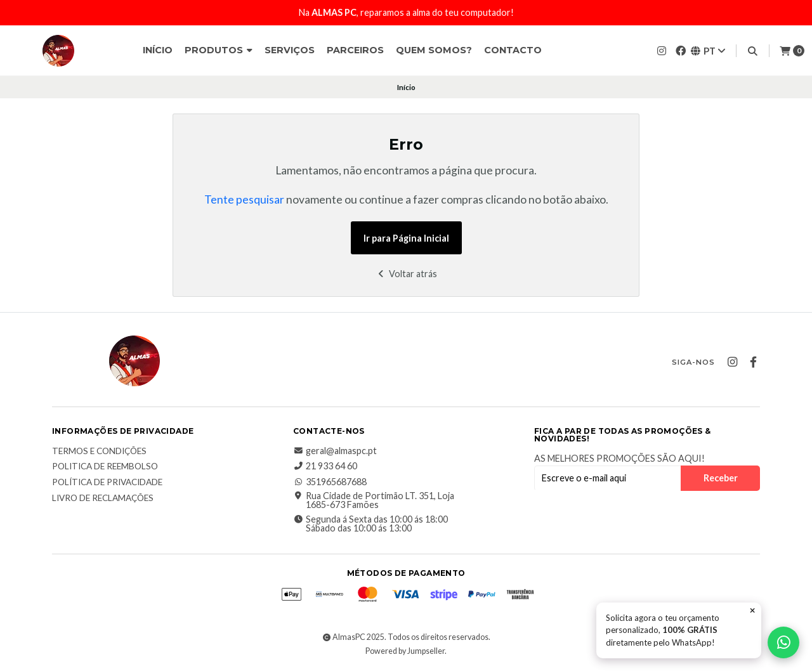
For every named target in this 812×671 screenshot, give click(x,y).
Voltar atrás (406, 274)
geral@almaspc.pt (335, 451)
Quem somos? (434, 50)
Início (158, 50)
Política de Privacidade (107, 483)
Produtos (219, 50)
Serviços (290, 50)
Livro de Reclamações (103, 498)
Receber (721, 478)
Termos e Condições (99, 452)
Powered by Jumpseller (405, 651)
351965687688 (330, 482)
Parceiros (355, 50)
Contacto (513, 50)
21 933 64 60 (325, 466)
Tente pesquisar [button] (244, 199)
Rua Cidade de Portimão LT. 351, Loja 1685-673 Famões (374, 501)
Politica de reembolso (105, 467)
